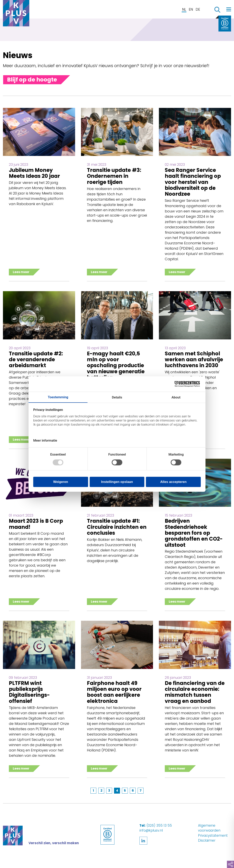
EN (191, 9)
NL (184, 9)
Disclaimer (207, 840)
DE (198, 9)
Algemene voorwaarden (209, 828)
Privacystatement (213, 836)
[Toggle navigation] (229, 9)
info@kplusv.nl (151, 830)
